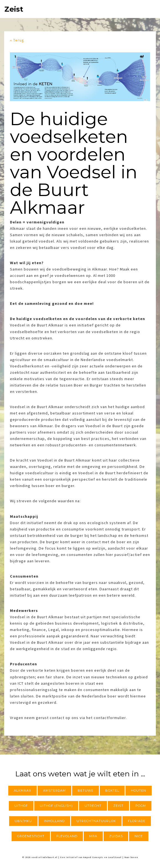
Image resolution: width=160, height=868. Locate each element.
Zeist (14, 9)
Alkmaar (23, 790)
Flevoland (67, 836)
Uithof (21, 806)
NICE (139, 836)
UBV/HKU (23, 821)
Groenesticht (31, 836)
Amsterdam (54, 790)
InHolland (54, 821)
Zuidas (116, 836)
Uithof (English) (56, 806)
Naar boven (131, 857)
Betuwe (86, 790)
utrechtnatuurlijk (96, 821)
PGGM (141, 806)
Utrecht (93, 806)
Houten (139, 790)
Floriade (137, 821)
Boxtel (112, 790)
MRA (93, 836)
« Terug (17, 40)
